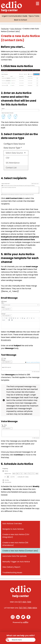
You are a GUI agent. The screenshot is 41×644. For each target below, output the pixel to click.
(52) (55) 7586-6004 (28, 608)
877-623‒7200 (25, 602)
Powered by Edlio (21, 622)
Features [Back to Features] (5, 29)
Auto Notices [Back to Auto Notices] (16, 29)
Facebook (28, 617)
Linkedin (18, 617)
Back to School (20, 20)
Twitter (23, 617)
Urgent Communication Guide (15, 16)
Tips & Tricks (34, 16)
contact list (25, 51)
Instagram (13, 617)
